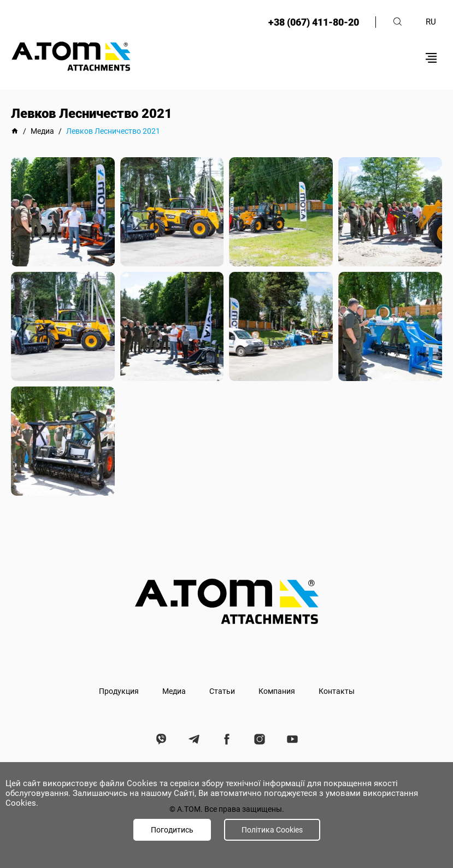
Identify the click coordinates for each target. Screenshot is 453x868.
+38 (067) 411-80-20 (314, 22)
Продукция (119, 691)
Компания (277, 691)
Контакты (337, 691)
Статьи (222, 691)
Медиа (174, 691)
